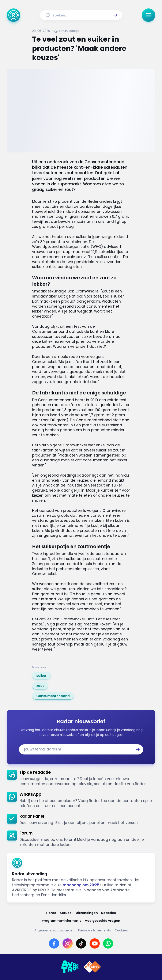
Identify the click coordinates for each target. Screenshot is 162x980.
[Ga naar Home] (14, 15)
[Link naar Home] (51, 913)
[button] (115, 15)
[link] (41, 676)
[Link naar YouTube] (95, 943)
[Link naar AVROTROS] (70, 967)
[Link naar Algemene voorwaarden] (54, 930)
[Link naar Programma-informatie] (62, 921)
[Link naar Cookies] (121, 930)
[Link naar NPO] (92, 967)
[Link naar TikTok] (81, 943)
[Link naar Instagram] (68, 943)
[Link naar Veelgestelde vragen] (103, 921)
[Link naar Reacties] (109, 913)
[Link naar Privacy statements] (95, 930)
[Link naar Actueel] (66, 913)
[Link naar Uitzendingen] (87, 913)
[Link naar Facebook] (54, 943)
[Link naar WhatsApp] (108, 943)
